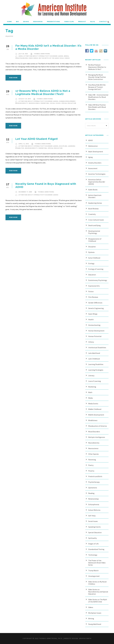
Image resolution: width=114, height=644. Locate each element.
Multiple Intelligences (97, 437)
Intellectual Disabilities (97, 347)
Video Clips (69, 22)
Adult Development (96, 152)
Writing (91, 619)
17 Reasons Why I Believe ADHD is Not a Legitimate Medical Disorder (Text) (43, 92)
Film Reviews (93, 297)
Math (90, 392)
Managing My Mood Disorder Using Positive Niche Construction (97, 77)
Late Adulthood (94, 353)
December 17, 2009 (25, 192)
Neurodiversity (22, 103)
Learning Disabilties (96, 364)
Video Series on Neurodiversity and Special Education (98, 592)
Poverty (91, 471)
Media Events (93, 404)
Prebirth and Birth (95, 476)
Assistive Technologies (97, 174)
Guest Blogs (93, 314)
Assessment (93, 168)
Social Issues (55, 103)
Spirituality (93, 538)
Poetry (91, 465)
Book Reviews (93, 209)
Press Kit (82, 22)
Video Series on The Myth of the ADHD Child (46, 58)
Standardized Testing (96, 549)
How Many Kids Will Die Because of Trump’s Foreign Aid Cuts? (97, 87)
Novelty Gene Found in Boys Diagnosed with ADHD (46, 185)
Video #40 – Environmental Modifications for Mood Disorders (98, 97)
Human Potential (95, 336)
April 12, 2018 (24, 144)
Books (26, 22)
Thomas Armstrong (42, 54)
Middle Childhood (95, 409)
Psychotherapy (94, 482)
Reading (91, 493)
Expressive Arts (94, 286)
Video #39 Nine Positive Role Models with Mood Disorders (97, 107)
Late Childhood (94, 359)
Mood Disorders (94, 432)
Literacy (91, 376)
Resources (38, 22)
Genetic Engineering (96, 308)
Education (92, 275)
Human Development (67, 101)
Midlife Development (96, 415)
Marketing (92, 387)
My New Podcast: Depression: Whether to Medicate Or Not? (97, 67)
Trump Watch (93, 570)
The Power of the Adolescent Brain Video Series (97, 563)
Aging (90, 157)
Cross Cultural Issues (96, 220)
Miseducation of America (98, 426)
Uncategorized (22, 58)
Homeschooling (94, 325)
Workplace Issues (95, 613)
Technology (93, 555)
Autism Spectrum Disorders (95, 196)
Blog (93, 22)
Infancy (91, 342)
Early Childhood (94, 258)
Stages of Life (93, 544)
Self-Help (92, 516)
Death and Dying (94, 225)
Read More (13, 78)
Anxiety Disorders (95, 163)
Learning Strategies (96, 370)
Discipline (63, 146)
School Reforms (94, 510)
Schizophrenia (94, 504)
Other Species (93, 454)
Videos (67, 58)
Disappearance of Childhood (95, 240)
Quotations (93, 488)
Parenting (45, 103)
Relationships (94, 499)
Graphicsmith (85, 638)
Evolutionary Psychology (98, 280)
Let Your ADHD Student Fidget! (37, 139)
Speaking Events (94, 527)
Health (91, 319)
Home (9, 22)
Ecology (91, 263)
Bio (17, 22)
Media (66, 56)
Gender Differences (95, 303)
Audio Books (93, 190)
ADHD (21, 56)
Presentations (53, 22)
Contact (103, 22)
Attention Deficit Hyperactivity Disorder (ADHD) (43, 56)
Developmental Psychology (94, 232)
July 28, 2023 (23, 54)
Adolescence (93, 146)
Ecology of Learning (96, 269)
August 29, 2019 (25, 99)
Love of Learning (95, 381)
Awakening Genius (95, 203)
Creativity (92, 214)
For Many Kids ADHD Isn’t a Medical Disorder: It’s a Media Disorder (48, 47)
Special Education (69, 103)
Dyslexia (91, 252)
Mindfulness (93, 420)
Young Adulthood (95, 624)
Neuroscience (34, 103)
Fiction (91, 291)
